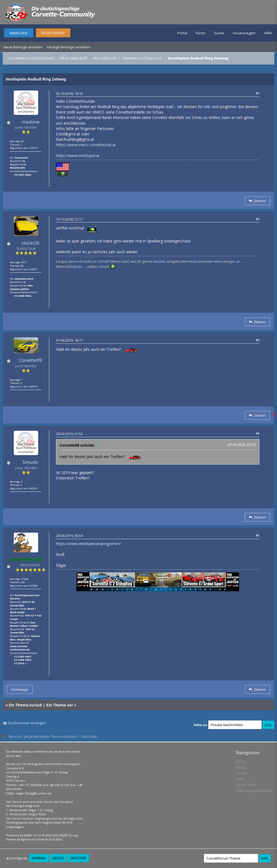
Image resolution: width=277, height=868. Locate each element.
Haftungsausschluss (254, 791)
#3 (257, 340)
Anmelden (18, 33)
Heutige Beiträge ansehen (69, 47)
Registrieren (53, 33)
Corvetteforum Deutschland (30, 58)
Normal (39, 858)
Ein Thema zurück (25, 705)
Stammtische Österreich (142, 58)
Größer (78, 858)
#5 (257, 535)
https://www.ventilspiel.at (78, 156)
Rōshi (41, 839)
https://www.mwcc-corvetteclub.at (86, 145)
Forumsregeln (244, 33)
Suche (219, 33)
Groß (58, 858)
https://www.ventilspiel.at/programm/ (88, 544)
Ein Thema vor (60, 705)
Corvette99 (30, 360)
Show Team (246, 785)
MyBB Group (69, 835)
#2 (257, 219)
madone (31, 122)
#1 (257, 93)
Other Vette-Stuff (73, 58)
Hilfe (268, 33)
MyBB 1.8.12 (32, 835)
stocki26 (31, 243)
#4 (257, 433)
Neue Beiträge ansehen (23, 47)
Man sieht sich (105, 58)
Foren (201, 33)
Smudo (30, 462)
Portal (182, 33)
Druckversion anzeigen (27, 723)
